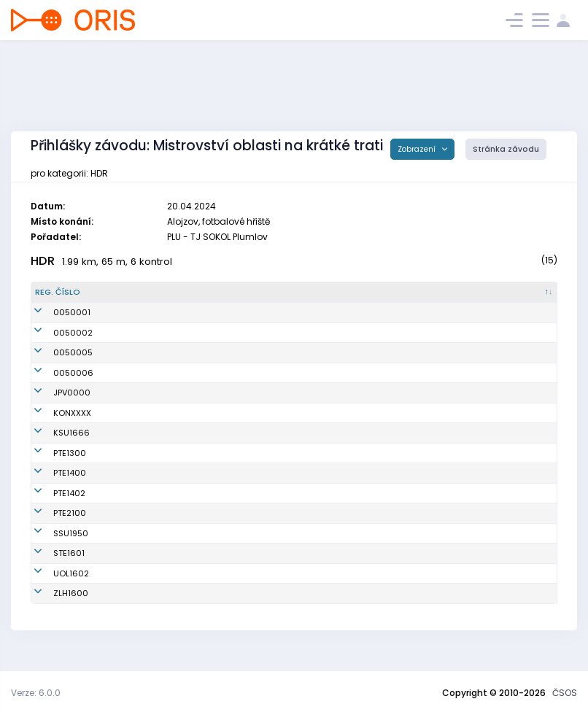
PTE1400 (51, 485)
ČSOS (565, 693)
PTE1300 (51, 465)
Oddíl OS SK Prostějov (316, 393)
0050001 (54, 312)
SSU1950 (53, 545)
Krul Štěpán (144, 525)
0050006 (55, 373)
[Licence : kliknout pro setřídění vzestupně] (453, 293)
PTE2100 (51, 525)
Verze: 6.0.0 (36, 693)
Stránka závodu (506, 149)
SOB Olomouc (299, 585)
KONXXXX (54, 413)
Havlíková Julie (152, 439)
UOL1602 (53, 585)
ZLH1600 (53, 606)
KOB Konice (294, 413)
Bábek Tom (143, 505)
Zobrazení (418, 149)
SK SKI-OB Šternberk (312, 565)
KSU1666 (53, 439)
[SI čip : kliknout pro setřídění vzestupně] (523, 293)
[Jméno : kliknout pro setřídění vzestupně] (193, 293)
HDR (43, 261)
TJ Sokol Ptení (299, 465)
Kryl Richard (146, 565)
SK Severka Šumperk (313, 545)
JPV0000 (54, 393)
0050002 (55, 333)
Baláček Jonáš (151, 585)
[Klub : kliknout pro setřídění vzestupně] (343, 293)
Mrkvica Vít (144, 606)
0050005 (55, 352)
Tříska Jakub (147, 465)
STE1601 (51, 565)
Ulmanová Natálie (158, 545)
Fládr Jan (140, 485)
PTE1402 (51, 505)
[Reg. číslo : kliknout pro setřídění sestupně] (74, 293)
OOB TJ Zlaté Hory (307, 606)
